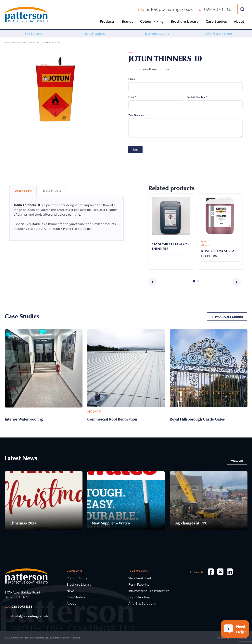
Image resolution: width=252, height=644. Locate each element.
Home (8, 42)
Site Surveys (33, 34)
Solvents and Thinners (24, 42)
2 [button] (198, 281)
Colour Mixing (152, 21)
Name (132, 79)
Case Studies (216, 21)
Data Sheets (52, 191)
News (70, 591)
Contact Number (197, 97)
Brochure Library (185, 21)
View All (237, 461)
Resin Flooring (139, 584)
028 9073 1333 (218, 9)
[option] (33, 34)
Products (107, 21)
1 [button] (194, 281)
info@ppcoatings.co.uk (170, 9)
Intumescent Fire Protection (149, 591)
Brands (127, 21)
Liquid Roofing (139, 597)
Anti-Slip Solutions (142, 603)
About (239, 21)
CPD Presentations (219, 34)
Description (23, 191)
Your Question (137, 115)
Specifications (95, 34)
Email (132, 97)
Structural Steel (140, 578)
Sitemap (76, 637)
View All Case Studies (227, 317)
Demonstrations (157, 34)
